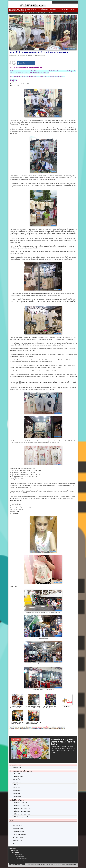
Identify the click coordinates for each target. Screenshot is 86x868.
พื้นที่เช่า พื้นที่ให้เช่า (18, 829)
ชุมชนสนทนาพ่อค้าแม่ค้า (19, 835)
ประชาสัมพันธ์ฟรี (63, 13)
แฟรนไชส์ (24, 13)
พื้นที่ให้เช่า (32, 13)
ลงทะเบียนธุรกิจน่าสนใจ (24, 860)
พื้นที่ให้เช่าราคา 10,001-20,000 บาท (22, 811)
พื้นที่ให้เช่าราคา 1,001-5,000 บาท (21, 808)
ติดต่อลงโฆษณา (20, 864)
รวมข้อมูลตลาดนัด (17, 826)
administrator (29, 55)
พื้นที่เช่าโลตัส (16, 773)
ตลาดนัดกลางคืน (17, 782)
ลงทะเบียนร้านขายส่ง (27, 862)
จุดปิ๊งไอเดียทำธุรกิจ (18, 837)
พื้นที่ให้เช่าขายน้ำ (17, 785)
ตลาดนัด (18, 13)
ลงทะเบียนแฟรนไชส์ (20, 856)
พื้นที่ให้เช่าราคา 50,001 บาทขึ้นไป (21, 817)
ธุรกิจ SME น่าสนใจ (52, 13)
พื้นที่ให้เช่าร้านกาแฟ (18, 776)
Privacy (59, 864)
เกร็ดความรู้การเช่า (17, 840)
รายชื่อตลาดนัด (14, 850)
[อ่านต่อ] (53, 752)
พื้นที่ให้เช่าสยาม (17, 796)
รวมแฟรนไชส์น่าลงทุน (18, 832)
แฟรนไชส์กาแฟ (17, 767)
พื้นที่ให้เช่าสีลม (17, 794)
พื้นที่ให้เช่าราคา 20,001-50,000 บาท (22, 814)
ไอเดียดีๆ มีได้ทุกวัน (41, 13)
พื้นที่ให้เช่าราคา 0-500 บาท (20, 802)
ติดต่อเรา (15, 843)
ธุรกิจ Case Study (16, 852)
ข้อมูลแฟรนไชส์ (12, 848)
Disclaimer (50, 866)
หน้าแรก (12, 13)
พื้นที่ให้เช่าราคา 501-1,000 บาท (21, 805)
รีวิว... (35, 55)
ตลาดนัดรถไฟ (16, 779)
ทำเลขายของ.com (41, 864)
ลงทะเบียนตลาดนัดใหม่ (22, 858)
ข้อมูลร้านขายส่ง (19, 854)
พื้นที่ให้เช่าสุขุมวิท (17, 791)
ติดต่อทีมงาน (12, 864)
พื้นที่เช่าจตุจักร (16, 788)
